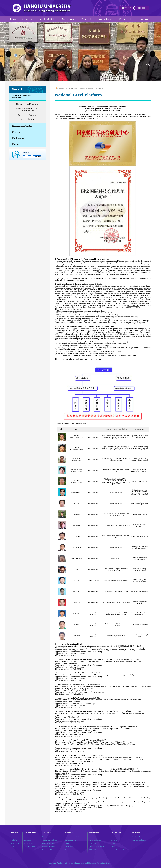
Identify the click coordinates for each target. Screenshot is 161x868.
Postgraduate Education (139, 840)
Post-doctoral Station (49, 850)
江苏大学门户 (126, 8)
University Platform (27, 115)
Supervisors (27, 840)
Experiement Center (22, 126)
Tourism (113, 847)
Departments (46, 837)
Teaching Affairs (137, 837)
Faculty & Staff (28, 843)
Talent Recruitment (29, 847)
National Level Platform (27, 104)
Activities (114, 840)
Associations (115, 837)
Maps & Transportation (118, 850)
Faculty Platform (27, 119)
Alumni (13, 847)
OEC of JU (92, 850)
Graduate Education (49, 843)
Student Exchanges (95, 840)
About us (13, 837)
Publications (18, 138)
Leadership (14, 840)
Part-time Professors (30, 837)
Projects (16, 132)
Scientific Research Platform (22, 97)
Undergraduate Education (50, 840)
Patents (16, 144)
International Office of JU (97, 847)
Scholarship (92, 843)
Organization (15, 843)
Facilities (114, 843)
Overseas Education (49, 847)
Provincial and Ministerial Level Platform (27, 110)
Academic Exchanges (95, 837)
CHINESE (142, 8)
